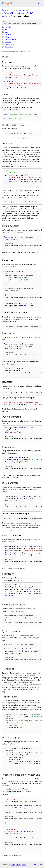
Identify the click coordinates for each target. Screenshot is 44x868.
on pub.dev (28, 138)
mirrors (13, 10)
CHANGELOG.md (10, 39)
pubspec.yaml (9, 44)
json (40, 865)
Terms (24, 865)
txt (35, 865)
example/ (8, 27)
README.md (9, 47)
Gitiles (13, 865)
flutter (5, 10)
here (20, 855)
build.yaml (8, 37)
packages (23, 10)
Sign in (40, 3)
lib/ (6, 30)
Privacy (18, 865)
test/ (6, 32)
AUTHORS (8, 34)
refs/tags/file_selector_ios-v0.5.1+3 (18, 13)
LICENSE (8, 42)
